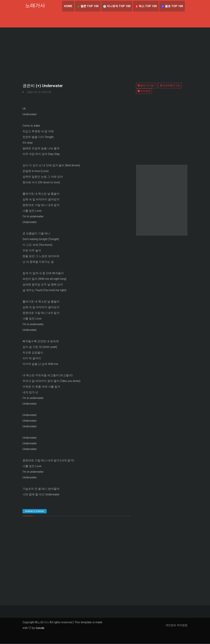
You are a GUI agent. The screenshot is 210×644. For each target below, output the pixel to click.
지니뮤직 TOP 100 (116, 6)
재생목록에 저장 (170, 85)
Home (67, 6)
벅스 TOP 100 (146, 6)
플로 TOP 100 (172, 6)
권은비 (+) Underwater (44, 86)
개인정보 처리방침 (176, 626)
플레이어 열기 (147, 85)
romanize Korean (35, 512)
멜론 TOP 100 (87, 6)
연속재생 (144, 91)
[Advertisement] (105, 54)
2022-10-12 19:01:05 (40, 93)
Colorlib (40, 629)
